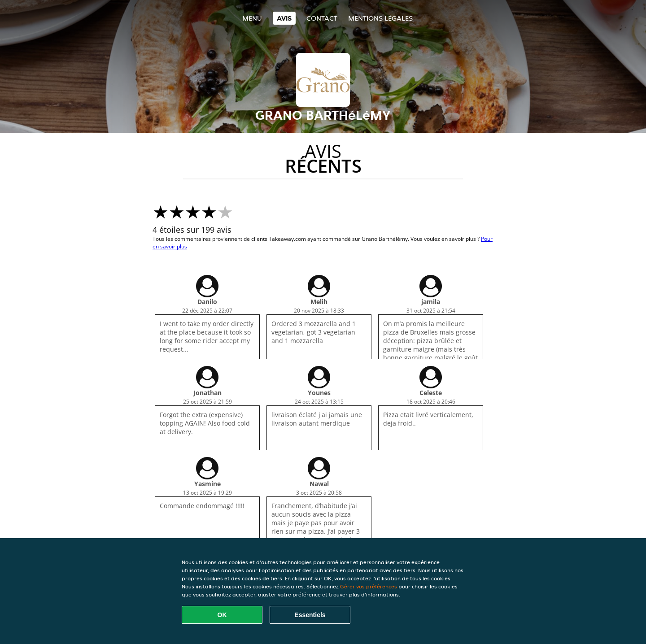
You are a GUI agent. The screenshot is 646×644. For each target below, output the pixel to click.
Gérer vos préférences (369, 586)
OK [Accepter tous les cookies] (222, 615)
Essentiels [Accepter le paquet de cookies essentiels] (310, 615)
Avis (284, 18)
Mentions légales (380, 18)
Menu (252, 18)
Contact (322, 18)
